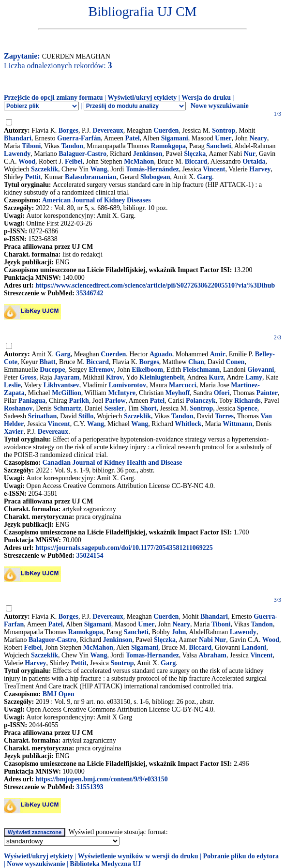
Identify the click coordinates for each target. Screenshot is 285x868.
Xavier (14, 432)
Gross (28, 377)
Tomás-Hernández (152, 169)
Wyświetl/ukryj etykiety (142, 98)
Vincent (214, 169)
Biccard (196, 161)
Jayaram (67, 377)
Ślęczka (195, 154)
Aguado (161, 354)
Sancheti (218, 146)
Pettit (33, 177)
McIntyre (122, 393)
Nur (250, 154)
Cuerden (166, 130)
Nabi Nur (212, 640)
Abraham (212, 655)
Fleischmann (201, 370)
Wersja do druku (206, 98)
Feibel (74, 161)
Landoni (254, 647)
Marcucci (183, 385)
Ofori (222, 393)
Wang (98, 169)
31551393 (90, 787)
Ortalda (254, 161)
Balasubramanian (91, 177)
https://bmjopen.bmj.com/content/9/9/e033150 (102, 779)
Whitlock (188, 424)
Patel (132, 138)
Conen (235, 362)
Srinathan (42, 416)
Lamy (254, 377)
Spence (247, 408)
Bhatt (48, 362)
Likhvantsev (61, 385)
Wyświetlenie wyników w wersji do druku (138, 856)
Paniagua (32, 401)
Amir (218, 354)
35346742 (90, 293)
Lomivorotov (128, 385)
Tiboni (31, 146)
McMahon (139, 161)
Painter (267, 393)
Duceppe (52, 370)
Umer (223, 138)
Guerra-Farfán (79, 138)
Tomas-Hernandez (152, 655)
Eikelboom (147, 370)
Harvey (260, 169)
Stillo (86, 416)
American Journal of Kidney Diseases (97, 200)
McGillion (67, 393)
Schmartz (67, 408)
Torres (224, 416)
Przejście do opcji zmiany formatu (53, 98)
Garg (204, 177)
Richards (247, 401)
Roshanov (18, 408)
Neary (259, 138)
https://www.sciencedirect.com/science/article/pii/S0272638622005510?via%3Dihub (155, 285)
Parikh (79, 401)
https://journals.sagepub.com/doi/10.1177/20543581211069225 (124, 548)
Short (148, 408)
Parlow (115, 401)
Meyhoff (178, 393)
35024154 (90, 556)
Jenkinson (148, 154)
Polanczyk (201, 401)
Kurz (216, 377)
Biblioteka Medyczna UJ (105, 864)
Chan (196, 362)
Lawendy (17, 154)
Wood (27, 161)
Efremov (102, 370)
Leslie (12, 385)
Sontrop (224, 130)
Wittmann (237, 424)
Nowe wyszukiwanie (220, 106)
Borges (68, 130)
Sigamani (175, 138)
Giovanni (261, 370)
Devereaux (108, 130)
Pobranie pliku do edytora (241, 856)
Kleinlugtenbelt (162, 377)
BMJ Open (59, 694)
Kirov (114, 377)
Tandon (72, 146)
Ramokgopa (168, 146)
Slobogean (155, 177)
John (179, 632)
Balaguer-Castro (82, 154)
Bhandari (18, 138)
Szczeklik (45, 169)
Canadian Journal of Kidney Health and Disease (112, 463)
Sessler (114, 408)
